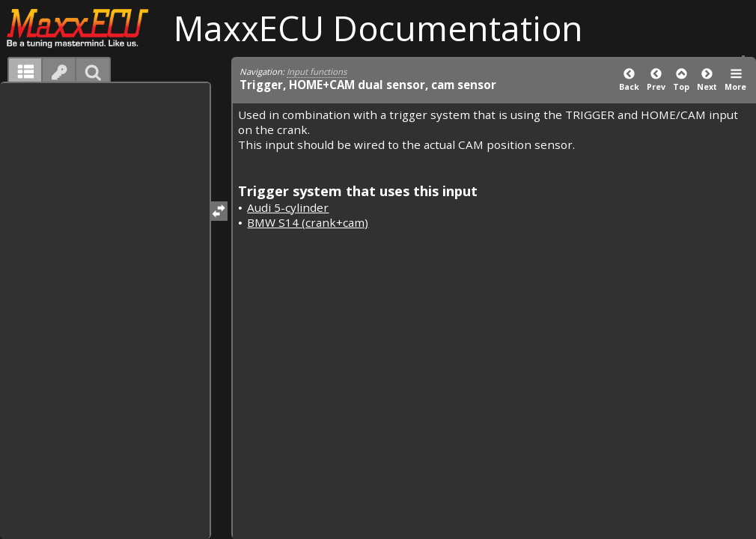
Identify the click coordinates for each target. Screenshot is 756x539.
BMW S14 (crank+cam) (308, 222)
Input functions (317, 71)
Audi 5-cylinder (288, 207)
